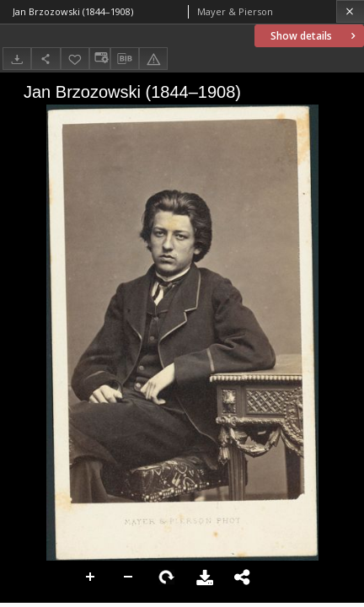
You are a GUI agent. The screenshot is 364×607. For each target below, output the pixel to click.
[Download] (17, 59)
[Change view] (99, 59)
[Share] (45, 59)
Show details (315, 36)
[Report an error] (153, 59)
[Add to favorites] (75, 59)
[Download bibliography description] (125, 59)
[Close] (350, 11)
